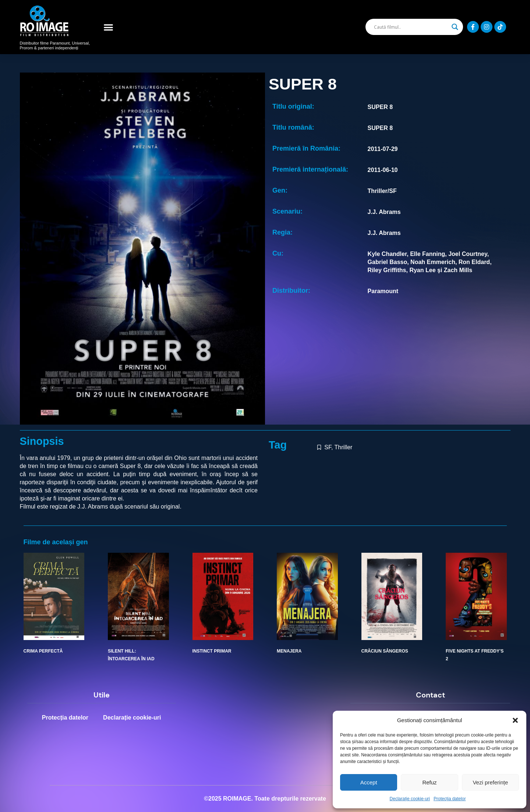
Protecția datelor (450, 799)
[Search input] (411, 27)
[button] (515, 720)
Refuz (429, 782)
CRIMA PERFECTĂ (43, 651)
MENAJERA (289, 651)
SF (328, 447)
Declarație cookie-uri (410, 799)
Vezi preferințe (490, 782)
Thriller (344, 447)
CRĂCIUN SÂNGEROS (385, 651)
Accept (369, 782)
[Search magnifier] (455, 27)
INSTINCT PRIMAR (212, 651)
